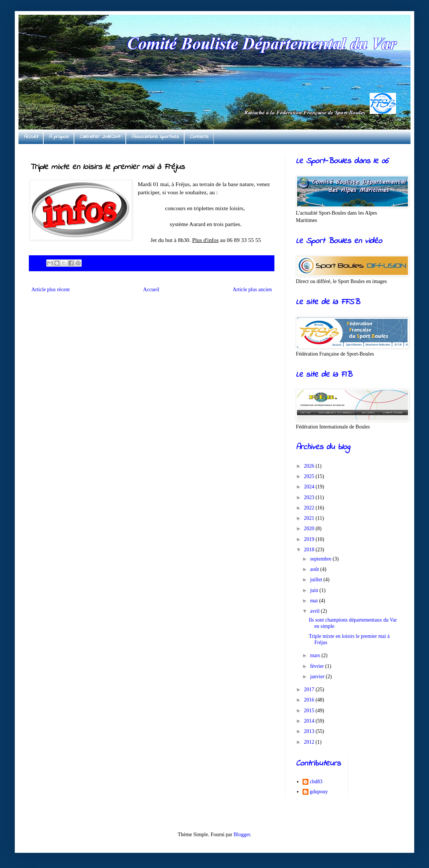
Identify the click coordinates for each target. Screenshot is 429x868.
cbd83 (316, 782)
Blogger (242, 835)
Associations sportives (155, 137)
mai (315, 601)
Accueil (31, 137)
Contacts (199, 137)
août (315, 569)
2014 (310, 721)
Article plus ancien (252, 290)
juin (315, 590)
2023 (310, 497)
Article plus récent (50, 290)
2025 (310, 476)
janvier (318, 677)
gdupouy (319, 792)
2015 (310, 711)
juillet (317, 580)
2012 (310, 742)
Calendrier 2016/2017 (100, 137)
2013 (310, 731)
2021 (310, 518)
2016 (310, 700)
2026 (310, 466)
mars (316, 655)
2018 (310, 550)
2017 (310, 689)
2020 (310, 529)
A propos (59, 137)
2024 (310, 487)
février (317, 666)
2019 (310, 539)
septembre (321, 559)
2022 (310, 508)
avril (315, 611)
